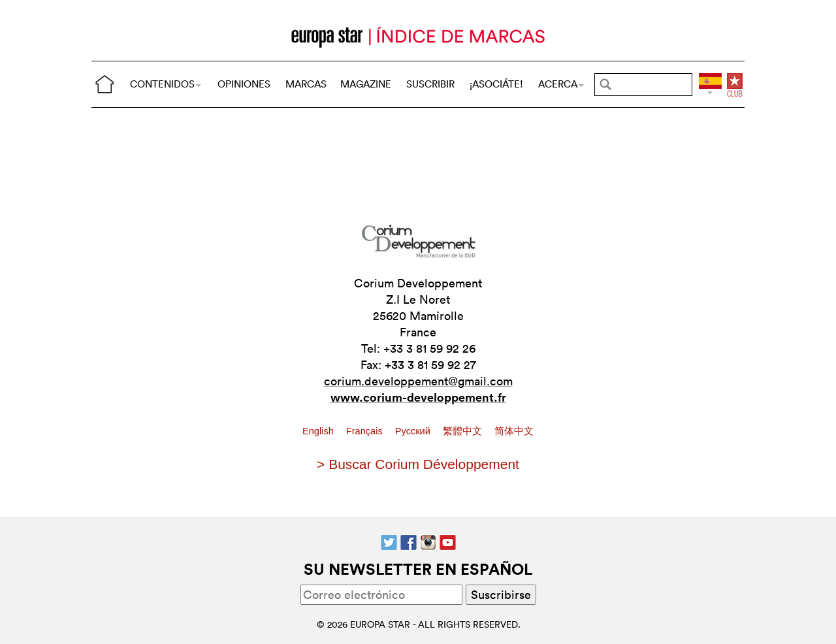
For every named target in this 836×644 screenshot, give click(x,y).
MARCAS (306, 84)
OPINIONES (244, 84)
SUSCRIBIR (430, 84)
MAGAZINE (366, 84)
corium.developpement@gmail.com (418, 381)
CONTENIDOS (166, 84)
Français (366, 431)
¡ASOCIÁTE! (496, 84)
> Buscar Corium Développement (418, 464)
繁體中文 (464, 431)
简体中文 (514, 431)
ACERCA (561, 84)
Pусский (414, 431)
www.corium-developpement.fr (418, 397)
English (319, 431)
